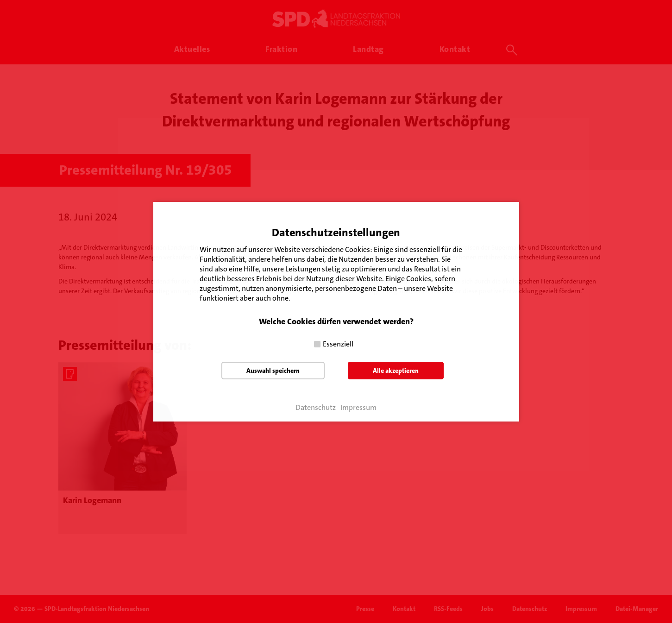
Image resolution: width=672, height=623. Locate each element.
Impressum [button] (358, 408)
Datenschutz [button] (316, 408)
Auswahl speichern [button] (273, 371)
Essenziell (338, 344)
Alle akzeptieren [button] (396, 371)
